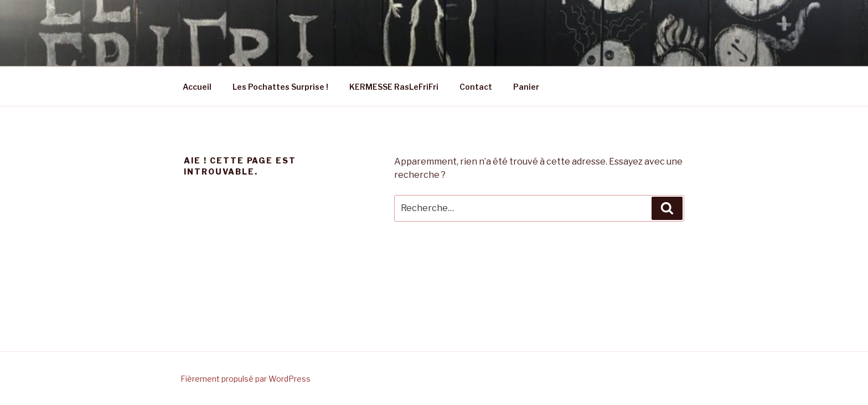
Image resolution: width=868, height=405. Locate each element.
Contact (476, 87)
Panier (526, 87)
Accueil (197, 87)
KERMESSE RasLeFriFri (394, 87)
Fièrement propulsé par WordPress (246, 379)
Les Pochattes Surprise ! (280, 87)
